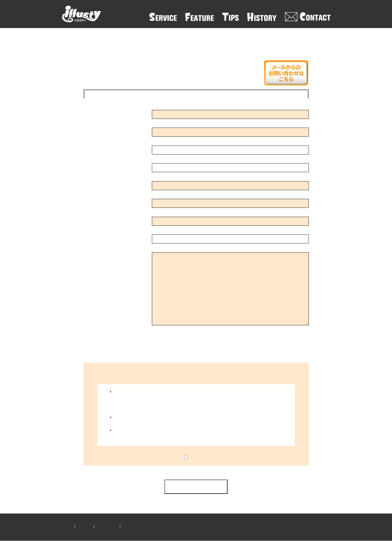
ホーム (67, 526)
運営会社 (84, 526)
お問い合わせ (107, 526)
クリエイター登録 (136, 526)
